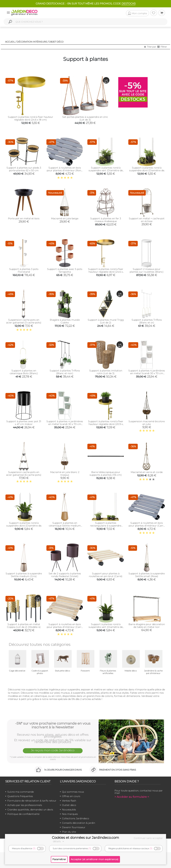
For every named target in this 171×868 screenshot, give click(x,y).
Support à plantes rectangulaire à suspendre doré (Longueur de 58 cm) (106, 526)
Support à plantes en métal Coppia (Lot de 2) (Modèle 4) (24, 626)
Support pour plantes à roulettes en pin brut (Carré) (106, 575)
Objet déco (56, 42)
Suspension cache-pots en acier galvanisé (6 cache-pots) (24, 473)
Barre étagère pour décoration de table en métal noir (147, 626)
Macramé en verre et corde (147, 472)
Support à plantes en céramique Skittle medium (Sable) (65, 526)
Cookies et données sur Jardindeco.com (85, 838)
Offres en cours (71, 796)
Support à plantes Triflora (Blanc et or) (147, 321)
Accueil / (11, 42)
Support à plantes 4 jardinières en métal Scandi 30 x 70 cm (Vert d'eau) (65, 424)
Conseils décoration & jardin (79, 823)
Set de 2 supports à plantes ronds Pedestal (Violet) (65, 575)
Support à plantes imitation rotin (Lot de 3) (106, 372)
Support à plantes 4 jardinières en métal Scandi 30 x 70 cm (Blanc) (147, 373)
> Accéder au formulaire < (132, 797)
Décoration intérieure (32, 42)
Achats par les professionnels (25, 805)
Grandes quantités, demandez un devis (30, 810)
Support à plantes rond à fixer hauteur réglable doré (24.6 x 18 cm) (30, 118)
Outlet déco (69, 805)
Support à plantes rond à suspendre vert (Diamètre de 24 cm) (106, 170)
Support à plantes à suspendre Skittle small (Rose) (147, 575)
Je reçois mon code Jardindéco (53, 750)
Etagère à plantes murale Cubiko (65, 321)
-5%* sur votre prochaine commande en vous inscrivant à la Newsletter (53, 725)
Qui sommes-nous (73, 792)
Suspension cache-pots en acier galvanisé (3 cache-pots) (24, 321)
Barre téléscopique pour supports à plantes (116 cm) (106, 473)
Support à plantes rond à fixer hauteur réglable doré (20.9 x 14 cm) (106, 424)
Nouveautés (69, 810)
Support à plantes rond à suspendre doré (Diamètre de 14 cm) (24, 526)
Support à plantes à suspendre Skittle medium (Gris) (24, 575)
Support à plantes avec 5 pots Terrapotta (65, 270)
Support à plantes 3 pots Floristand (24, 270)
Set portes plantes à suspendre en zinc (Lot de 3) (85, 118)
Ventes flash (69, 801)
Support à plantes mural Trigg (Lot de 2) (106, 321)
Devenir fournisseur (74, 827)
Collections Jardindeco (76, 818)
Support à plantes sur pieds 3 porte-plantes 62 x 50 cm (24, 169)
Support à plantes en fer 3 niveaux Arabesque (106, 220)
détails (59, 841)
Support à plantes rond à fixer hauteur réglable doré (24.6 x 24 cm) (106, 272)
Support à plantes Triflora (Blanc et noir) (65, 372)
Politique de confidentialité (23, 814)
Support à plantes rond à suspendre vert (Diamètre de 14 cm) (106, 627)
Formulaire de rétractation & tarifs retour (32, 801)
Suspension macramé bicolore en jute (147, 423)
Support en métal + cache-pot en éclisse (147, 220)
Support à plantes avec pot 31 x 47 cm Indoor (24, 423)
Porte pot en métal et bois (24, 218)
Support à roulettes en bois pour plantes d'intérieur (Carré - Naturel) (65, 627)
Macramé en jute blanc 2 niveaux (65, 473)
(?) (34, 848)
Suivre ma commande (21, 792)
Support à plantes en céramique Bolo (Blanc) (24, 372)
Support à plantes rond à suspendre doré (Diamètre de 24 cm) (147, 170)
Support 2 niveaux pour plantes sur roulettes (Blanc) (147, 270)
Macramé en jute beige (65, 218)
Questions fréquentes (20, 796)
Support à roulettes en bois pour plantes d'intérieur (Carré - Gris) (147, 526)
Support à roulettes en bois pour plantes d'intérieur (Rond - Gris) (65, 170)
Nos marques (70, 814)
